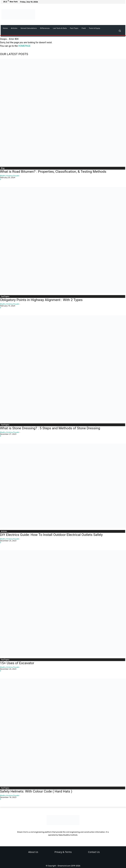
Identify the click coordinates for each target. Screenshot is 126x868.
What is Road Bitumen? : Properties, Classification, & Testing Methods (53, 172)
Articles (4, 531)
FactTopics (5, 296)
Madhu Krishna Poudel (10, 176)
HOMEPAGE (24, 46)
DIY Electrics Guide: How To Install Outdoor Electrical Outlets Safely (51, 535)
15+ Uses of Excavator (17, 663)
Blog (3, 168)
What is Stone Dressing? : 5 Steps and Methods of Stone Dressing (50, 428)
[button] (120, 31)
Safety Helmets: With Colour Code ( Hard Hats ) (36, 791)
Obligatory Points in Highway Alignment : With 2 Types (41, 300)
